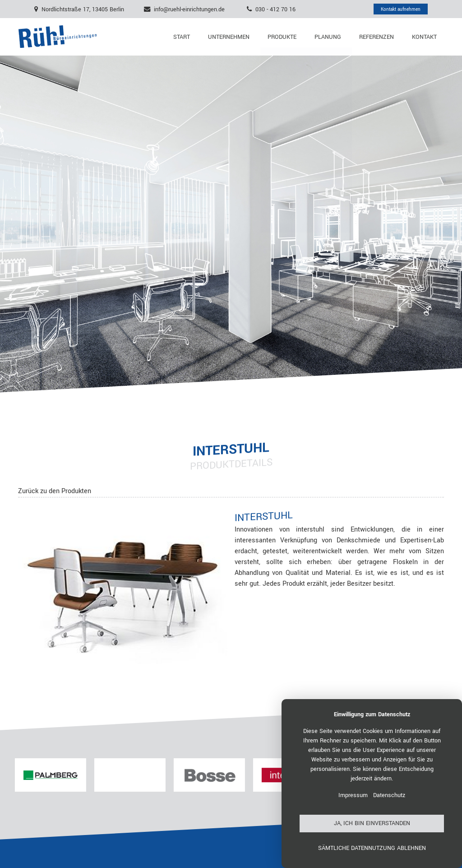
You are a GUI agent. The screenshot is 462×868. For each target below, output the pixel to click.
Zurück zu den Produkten (55, 491)
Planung (328, 37)
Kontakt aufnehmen (401, 9)
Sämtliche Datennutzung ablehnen (372, 848)
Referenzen (377, 37)
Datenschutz (389, 795)
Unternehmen (229, 37)
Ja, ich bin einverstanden (372, 823)
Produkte (282, 37)
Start (182, 37)
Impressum (353, 795)
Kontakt (424, 37)
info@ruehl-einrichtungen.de (189, 9)
